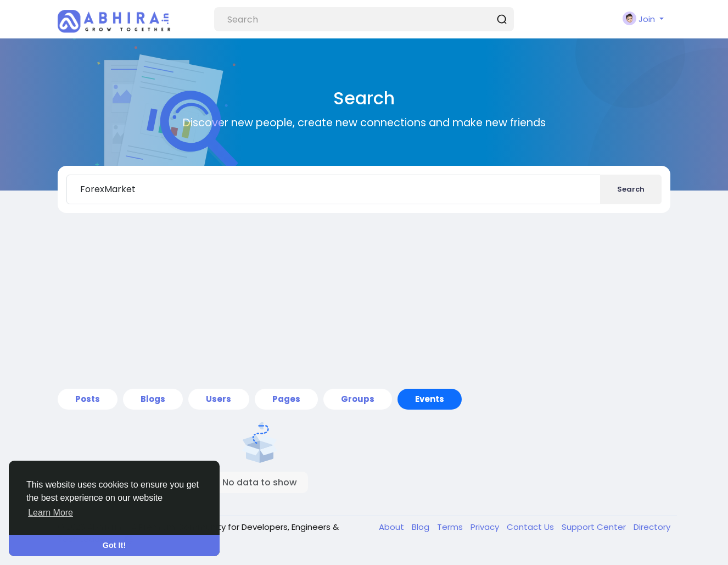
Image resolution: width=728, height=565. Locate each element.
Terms (451, 527)
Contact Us (531, 527)
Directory (652, 527)
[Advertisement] (364, 301)
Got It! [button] (114, 545)
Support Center (595, 527)
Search (631, 189)
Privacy (486, 527)
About (393, 527)
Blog (422, 527)
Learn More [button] (51, 513)
